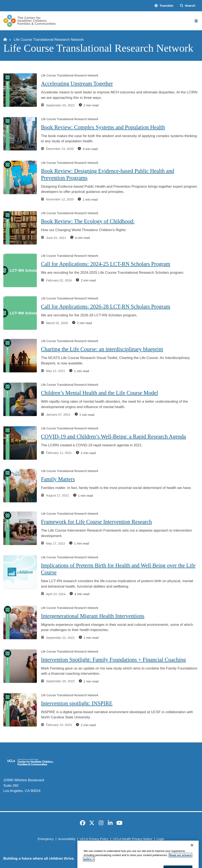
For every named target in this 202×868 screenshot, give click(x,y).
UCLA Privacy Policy (94, 839)
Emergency (46, 839)
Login (160, 839)
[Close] (192, 861)
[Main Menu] (196, 21)
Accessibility (67, 839)
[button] (164, 6)
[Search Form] (188, 6)
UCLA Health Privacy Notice (133, 839)
